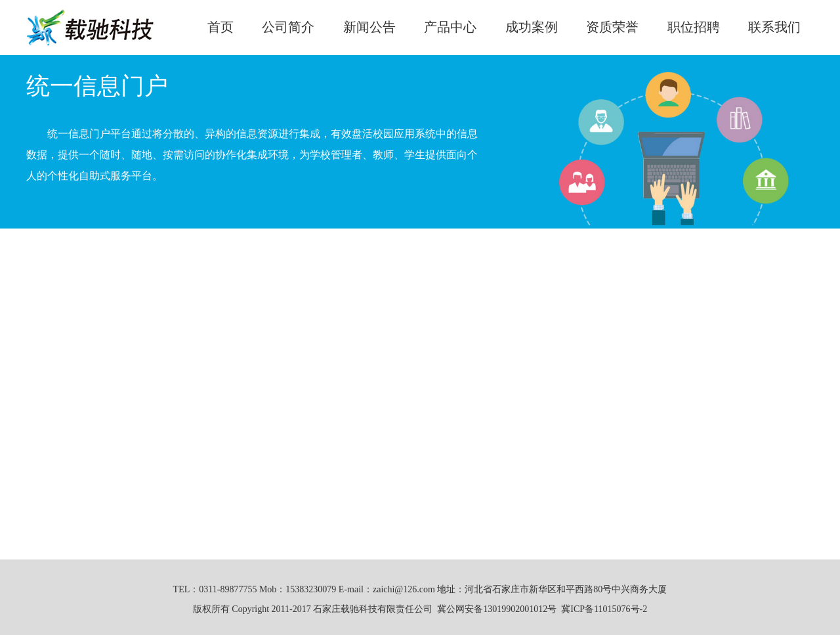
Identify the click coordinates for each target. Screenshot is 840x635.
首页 (220, 27)
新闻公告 (369, 27)
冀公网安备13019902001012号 (497, 609)
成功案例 (532, 27)
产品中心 (450, 27)
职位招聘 (694, 27)
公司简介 (288, 27)
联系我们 (774, 27)
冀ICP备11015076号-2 (604, 609)
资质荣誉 (612, 27)
